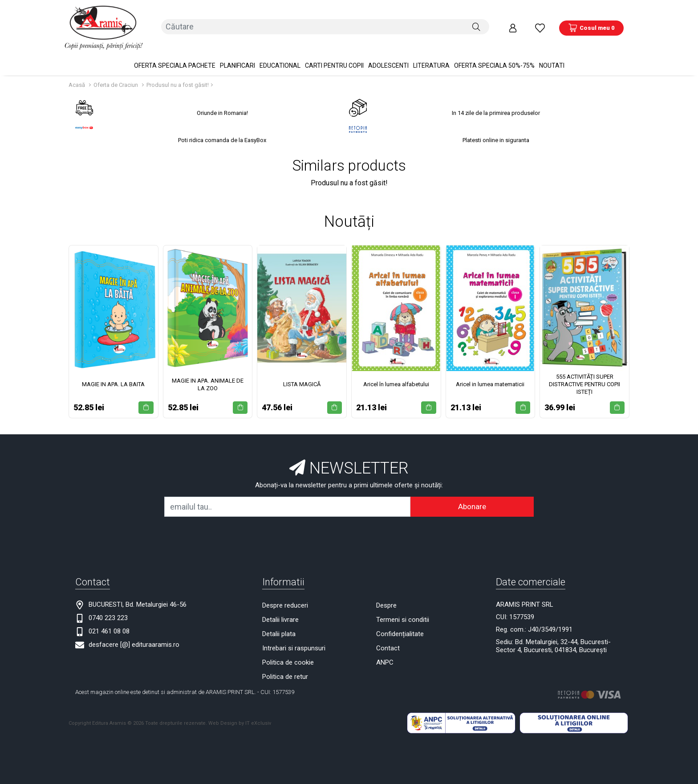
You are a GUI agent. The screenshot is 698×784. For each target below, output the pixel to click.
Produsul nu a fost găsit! (178, 73)
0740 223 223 (108, 606)
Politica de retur (285, 665)
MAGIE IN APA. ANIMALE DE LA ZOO (208, 372)
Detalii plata (279, 622)
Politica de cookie (288, 650)
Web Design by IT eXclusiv (240, 711)
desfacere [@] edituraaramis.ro (134, 633)
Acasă (77, 73)
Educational (280, 53)
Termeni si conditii (403, 608)
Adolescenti (388, 53)
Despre (386, 593)
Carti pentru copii (334, 53)
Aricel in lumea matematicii (490, 372)
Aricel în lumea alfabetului (396, 372)
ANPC (385, 650)
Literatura (431, 53)
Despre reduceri (285, 593)
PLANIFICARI (237, 53)
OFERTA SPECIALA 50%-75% (494, 53)
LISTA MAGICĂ (302, 372)
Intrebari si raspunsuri (294, 636)
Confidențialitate (400, 622)
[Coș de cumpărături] (591, 22)
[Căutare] (476, 22)
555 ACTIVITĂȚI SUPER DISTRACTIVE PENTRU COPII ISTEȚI (584, 372)
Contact (388, 636)
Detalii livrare (280, 608)
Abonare (472, 494)
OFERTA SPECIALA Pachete (175, 53)
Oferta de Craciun (116, 73)
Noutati (552, 53)
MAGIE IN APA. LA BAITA (113, 372)
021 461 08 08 (109, 619)
